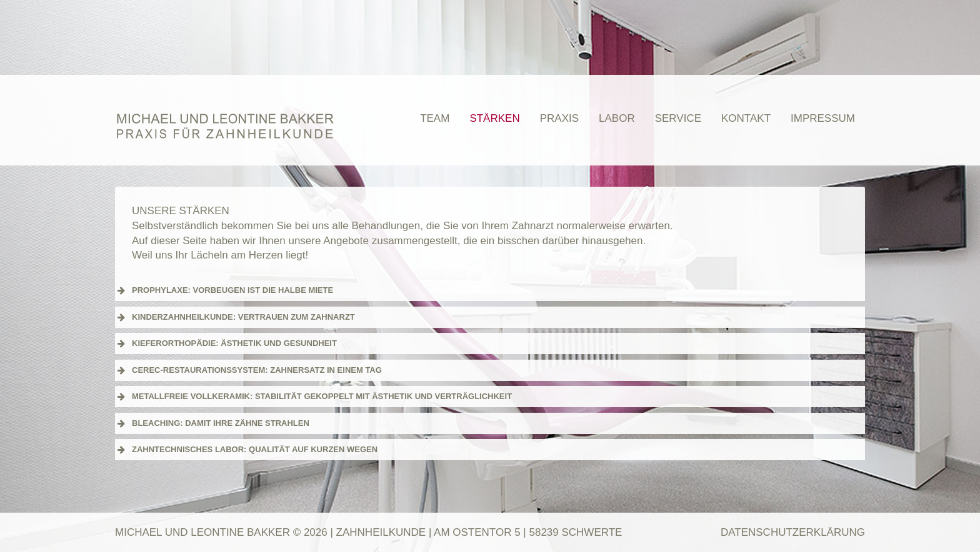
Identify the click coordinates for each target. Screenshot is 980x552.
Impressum (823, 118)
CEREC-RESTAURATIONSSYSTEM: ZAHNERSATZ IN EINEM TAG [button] (248, 370)
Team (435, 118)
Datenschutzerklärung (793, 532)
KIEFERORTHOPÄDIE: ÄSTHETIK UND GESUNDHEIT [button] (226, 343)
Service (678, 118)
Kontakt (746, 118)
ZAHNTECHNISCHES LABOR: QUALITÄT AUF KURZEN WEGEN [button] (246, 450)
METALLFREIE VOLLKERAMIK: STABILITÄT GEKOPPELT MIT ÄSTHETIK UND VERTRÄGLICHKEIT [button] (313, 397)
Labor (617, 118)
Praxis (559, 118)
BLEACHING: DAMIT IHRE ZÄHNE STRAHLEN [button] (212, 423)
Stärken (494, 118)
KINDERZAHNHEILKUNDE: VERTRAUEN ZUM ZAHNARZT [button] (235, 317)
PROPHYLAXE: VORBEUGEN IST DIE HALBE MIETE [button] (224, 290)
